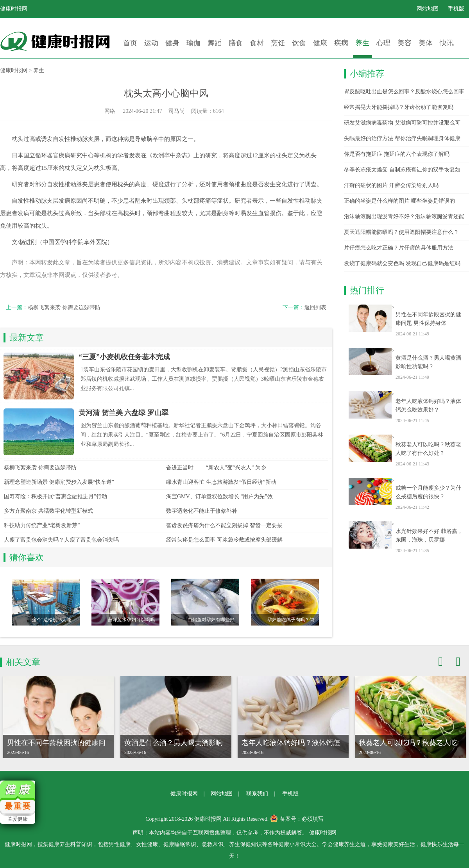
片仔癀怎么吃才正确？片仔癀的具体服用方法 (399, 248)
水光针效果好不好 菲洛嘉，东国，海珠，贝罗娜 (429, 536)
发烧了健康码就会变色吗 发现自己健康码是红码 (402, 263)
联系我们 (257, 794)
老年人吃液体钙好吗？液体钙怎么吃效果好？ (428, 405)
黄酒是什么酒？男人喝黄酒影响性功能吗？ (428, 362)
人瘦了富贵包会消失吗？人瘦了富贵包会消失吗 (61, 540)
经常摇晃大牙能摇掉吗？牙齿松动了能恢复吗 (399, 107)
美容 (405, 43)
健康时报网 (14, 9)
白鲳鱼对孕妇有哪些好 (211, 620)
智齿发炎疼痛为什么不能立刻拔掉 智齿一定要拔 (224, 525)
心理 (383, 43)
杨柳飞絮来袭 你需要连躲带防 (64, 307)
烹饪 (278, 43)
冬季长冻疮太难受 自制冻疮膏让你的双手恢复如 (402, 170)
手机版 (456, 9)
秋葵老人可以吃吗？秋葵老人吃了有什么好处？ (428, 449)
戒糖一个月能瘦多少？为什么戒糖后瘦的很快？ (428, 492)
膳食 (236, 43)
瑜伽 (193, 43)
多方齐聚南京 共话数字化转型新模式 (48, 511)
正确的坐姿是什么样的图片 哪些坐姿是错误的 (399, 201)
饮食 (299, 43)
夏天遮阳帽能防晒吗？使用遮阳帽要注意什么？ (401, 232)
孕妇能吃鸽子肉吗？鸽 (291, 620)
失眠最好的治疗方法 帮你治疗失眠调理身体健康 (402, 138)
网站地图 (428, 9)
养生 (362, 43)
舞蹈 (215, 43)
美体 (426, 43)
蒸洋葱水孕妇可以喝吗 (131, 620)
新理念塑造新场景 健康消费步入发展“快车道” (59, 482)
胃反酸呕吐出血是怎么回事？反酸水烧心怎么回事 (404, 92)
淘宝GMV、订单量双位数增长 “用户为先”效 (219, 496)
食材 (257, 43)
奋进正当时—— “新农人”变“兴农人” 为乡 (216, 468)
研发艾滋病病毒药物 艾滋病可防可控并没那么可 (402, 123)
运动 (151, 43)
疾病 (341, 43)
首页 (130, 43)
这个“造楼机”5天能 (52, 620)
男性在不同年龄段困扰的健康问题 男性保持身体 (428, 319)
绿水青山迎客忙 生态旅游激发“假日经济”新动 (221, 482)
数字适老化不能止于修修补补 (202, 511)
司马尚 (177, 111)
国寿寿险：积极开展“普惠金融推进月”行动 (55, 496)
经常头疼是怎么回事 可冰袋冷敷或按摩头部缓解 (224, 540)
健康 (320, 43)
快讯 (447, 43)
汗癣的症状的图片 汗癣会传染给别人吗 (391, 185)
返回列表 (315, 307)
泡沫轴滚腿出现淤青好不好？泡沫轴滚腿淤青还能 (404, 217)
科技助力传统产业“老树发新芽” (42, 525)
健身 (172, 43)
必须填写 (313, 819)
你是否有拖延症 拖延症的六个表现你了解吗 (397, 154)
